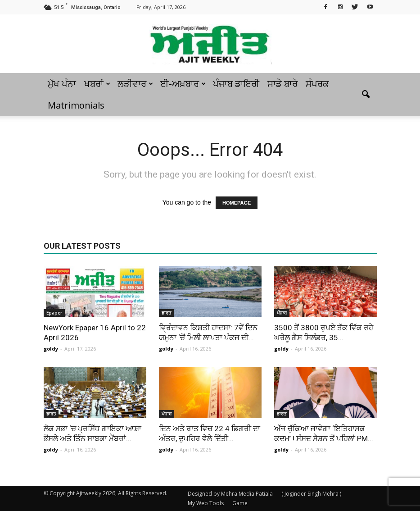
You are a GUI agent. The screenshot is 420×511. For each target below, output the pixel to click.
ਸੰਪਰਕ (317, 84)
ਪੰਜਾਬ (282, 313)
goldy (51, 349)
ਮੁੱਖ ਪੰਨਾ (62, 84)
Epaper (54, 313)
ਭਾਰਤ (166, 313)
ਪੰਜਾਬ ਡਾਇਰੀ (236, 84)
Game (240, 503)
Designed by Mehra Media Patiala (230, 494)
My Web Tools (206, 503)
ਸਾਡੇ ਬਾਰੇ (282, 84)
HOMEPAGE (237, 203)
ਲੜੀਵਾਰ (135, 84)
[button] (366, 95)
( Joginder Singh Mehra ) (311, 494)
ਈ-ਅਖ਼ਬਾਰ (183, 84)
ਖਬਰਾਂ (97, 84)
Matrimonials (76, 105)
